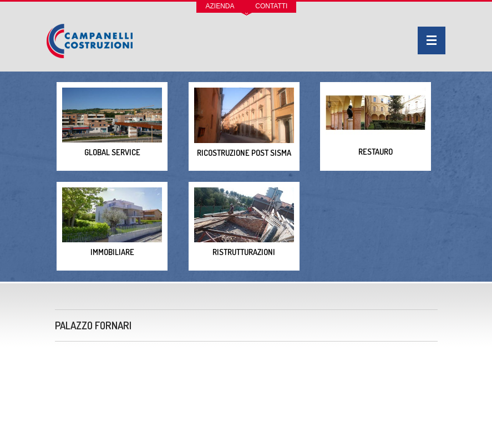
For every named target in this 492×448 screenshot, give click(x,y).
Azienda (220, 6)
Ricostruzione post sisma (244, 123)
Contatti (271, 6)
